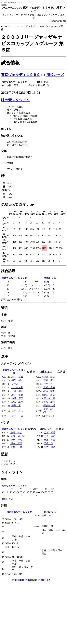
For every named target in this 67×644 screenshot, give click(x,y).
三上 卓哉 (50, 436)
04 (23, 580)
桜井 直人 (17, 411)
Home (4, 5)
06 (29, 580)
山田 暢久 (49, 391)
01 (13, 580)
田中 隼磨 (17, 395)
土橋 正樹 (50, 440)
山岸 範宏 (50, 433)
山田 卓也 (17, 402)
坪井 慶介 (49, 380)
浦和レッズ (55, 75)
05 (26, 580)
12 (49, 580)
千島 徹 (48, 443)
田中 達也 (50, 447)
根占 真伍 (16, 443)
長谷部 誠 (49, 406)
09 (39, 580)
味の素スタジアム (15, 100)
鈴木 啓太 (49, 395)
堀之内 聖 (49, 398)
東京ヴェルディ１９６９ (21, 75)
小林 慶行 (17, 398)
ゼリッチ (48, 384)
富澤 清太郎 (17, 436)
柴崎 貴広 (16, 433)
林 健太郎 (17, 387)
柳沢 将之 (17, 380)
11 (45, 580)
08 (36, 580)
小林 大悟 (16, 440)
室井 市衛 (49, 387)
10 (42, 580)
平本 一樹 (17, 416)
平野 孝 (16, 406)
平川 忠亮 (49, 402)
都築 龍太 (49, 377)
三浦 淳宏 (17, 391)
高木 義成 (17, 377)
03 (20, 580)
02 (16, 580)
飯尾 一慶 (16, 447)
